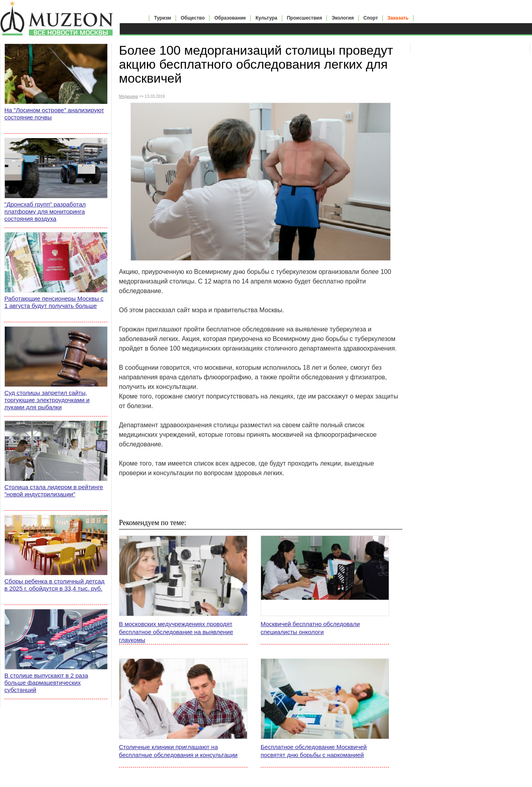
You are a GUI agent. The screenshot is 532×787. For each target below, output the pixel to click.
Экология (343, 18)
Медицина (129, 96)
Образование (230, 18)
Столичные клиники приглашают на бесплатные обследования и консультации (178, 751)
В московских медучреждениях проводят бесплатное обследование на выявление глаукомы (176, 632)
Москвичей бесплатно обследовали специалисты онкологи (310, 628)
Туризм (163, 18)
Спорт (371, 18)
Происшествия (305, 18)
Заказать (398, 18)
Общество (193, 18)
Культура (266, 18)
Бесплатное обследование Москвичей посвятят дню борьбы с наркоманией (314, 751)
